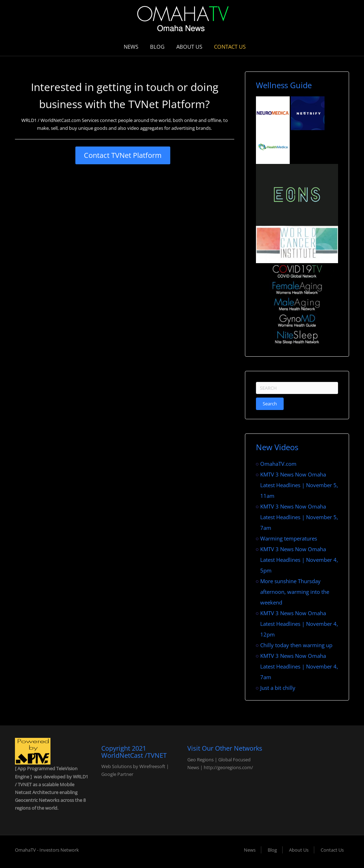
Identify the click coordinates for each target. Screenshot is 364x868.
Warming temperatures (289, 538)
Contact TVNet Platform (123, 155)
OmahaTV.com (278, 464)
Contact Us (230, 47)
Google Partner (117, 774)
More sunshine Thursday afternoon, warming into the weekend (295, 592)
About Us (189, 47)
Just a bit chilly (278, 688)
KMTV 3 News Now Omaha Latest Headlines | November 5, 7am (299, 517)
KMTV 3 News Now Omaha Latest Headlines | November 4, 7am (299, 666)
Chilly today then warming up (296, 645)
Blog (157, 47)
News (131, 47)
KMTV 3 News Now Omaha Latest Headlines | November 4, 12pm (299, 624)
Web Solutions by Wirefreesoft (133, 766)
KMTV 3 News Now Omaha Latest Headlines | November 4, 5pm (299, 560)
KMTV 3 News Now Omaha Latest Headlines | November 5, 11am (299, 485)
